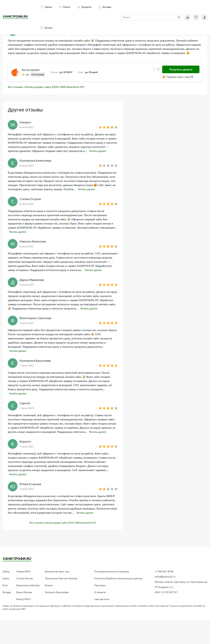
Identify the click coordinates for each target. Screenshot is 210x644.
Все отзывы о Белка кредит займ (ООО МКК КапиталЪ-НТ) (46, 87)
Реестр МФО (23, 598)
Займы (46, 7)
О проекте (100, 591)
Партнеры (100, 584)
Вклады (105, 7)
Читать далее (98, 151)
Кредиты (84, 7)
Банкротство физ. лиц (57, 570)
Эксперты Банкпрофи (57, 591)
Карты (65, 7)
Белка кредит (31, 70)
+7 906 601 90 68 (164, 570)
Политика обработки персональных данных (118, 577)
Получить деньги (181, 69)
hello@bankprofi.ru (165, 576)
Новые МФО (23, 570)
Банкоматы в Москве (28, 584)
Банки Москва (24, 591)
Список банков (25, 577)
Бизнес (47, 28)
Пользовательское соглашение (112, 570)
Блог (5, 584)
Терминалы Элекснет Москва (61, 577)
